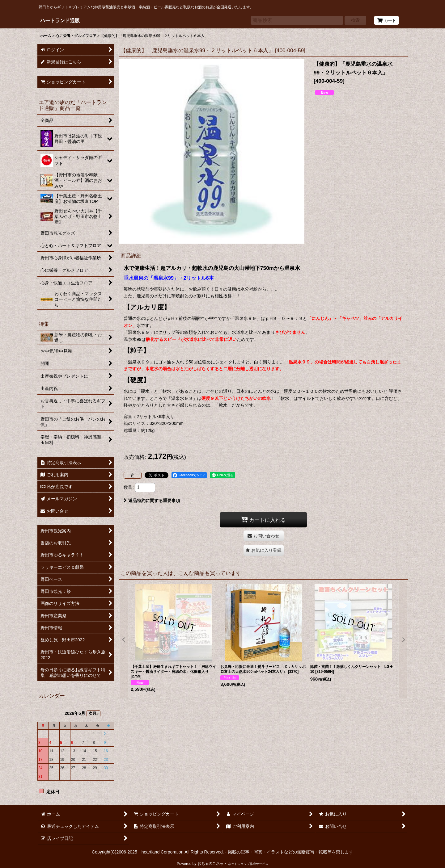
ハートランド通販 (60, 20)
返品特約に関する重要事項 (152, 501)
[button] (264, 550)
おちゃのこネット (212, 864)
